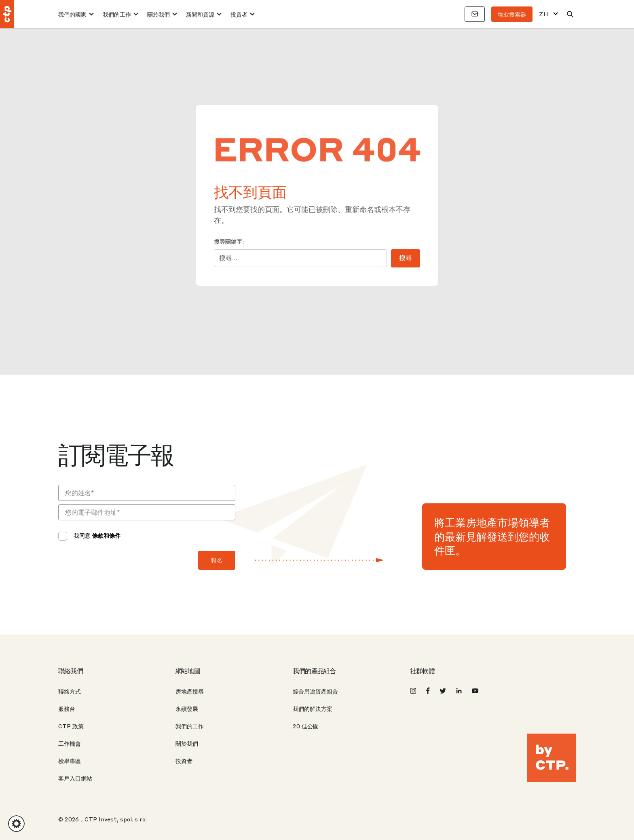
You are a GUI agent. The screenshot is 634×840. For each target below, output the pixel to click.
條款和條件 (106, 535)
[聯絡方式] (475, 14)
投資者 (239, 14)
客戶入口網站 (75, 778)
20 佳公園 (306, 726)
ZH (544, 14)
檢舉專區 (70, 761)
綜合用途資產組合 (315, 691)
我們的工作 (117, 14)
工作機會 (70, 743)
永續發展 (187, 708)
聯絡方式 (70, 691)
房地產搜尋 (190, 691)
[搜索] (570, 14)
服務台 (67, 708)
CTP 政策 (71, 726)
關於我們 (158, 14)
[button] (16, 824)
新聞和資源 (200, 14)
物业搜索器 (512, 14)
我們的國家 (72, 14)
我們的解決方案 (313, 708)
